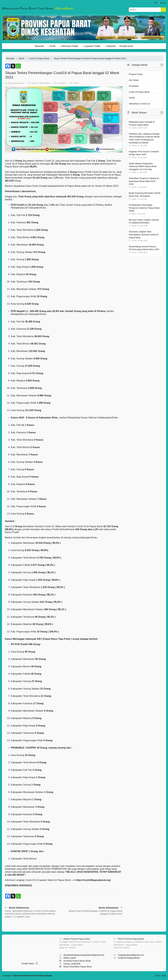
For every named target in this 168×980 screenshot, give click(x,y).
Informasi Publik (70, 46)
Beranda (39, 46)
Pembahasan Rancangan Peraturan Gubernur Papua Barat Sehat (144, 208)
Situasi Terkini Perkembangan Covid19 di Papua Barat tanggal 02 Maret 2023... (90, 58)
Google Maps (30, 963)
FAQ (156, 3)
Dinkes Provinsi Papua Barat (77, 939)
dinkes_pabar (70, 958)
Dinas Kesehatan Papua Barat (77, 967)
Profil (53, 46)
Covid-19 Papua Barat (39, 58)
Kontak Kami (126, 46)
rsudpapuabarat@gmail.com (131, 955)
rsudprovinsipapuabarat (129, 958)
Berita (22, 58)
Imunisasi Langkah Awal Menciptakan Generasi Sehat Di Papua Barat (144, 235)
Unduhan (111, 46)
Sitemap (163, 3)
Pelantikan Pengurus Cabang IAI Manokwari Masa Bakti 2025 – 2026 (144, 181)
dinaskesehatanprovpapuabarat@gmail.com (84, 955)
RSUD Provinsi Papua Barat (131, 939)
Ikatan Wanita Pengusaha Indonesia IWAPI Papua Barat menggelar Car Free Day (143, 166)
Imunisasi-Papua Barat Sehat (77, 961)
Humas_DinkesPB (72, 964)
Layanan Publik (92, 46)
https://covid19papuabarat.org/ (93, 880)
